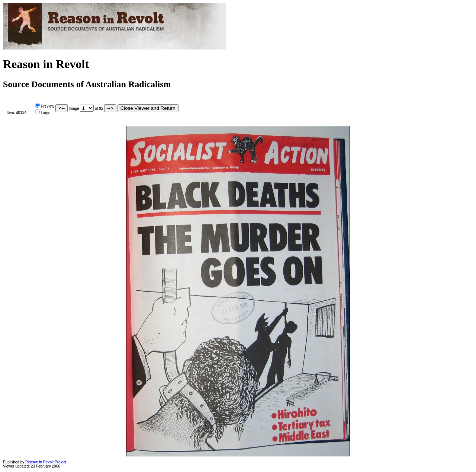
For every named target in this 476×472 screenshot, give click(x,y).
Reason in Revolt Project (46, 462)
